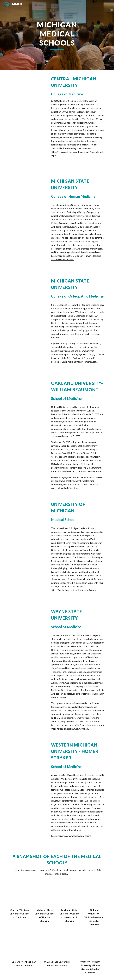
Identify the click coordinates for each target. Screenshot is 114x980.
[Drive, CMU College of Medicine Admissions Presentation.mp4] (28, 88)
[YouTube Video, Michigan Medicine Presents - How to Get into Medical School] (28, 512)
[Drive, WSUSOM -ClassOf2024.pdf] (57, 947)
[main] (57, 35)
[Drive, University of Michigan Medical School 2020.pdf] (24, 947)
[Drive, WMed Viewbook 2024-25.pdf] (90, 947)
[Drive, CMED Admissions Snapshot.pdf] (20, 895)
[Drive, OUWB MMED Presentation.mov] (28, 389)
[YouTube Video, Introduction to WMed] (28, 753)
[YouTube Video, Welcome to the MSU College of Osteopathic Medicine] (28, 287)
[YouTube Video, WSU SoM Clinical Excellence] (28, 620)
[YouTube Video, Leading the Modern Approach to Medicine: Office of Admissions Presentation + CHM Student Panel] (28, 187)
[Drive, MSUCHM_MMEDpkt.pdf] (44, 895)
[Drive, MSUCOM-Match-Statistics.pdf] (70, 895)
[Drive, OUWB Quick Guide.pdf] (95, 895)
